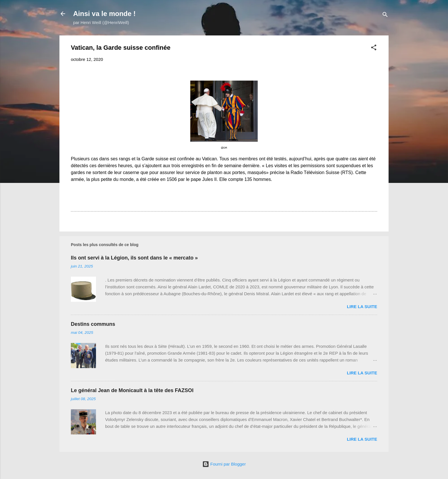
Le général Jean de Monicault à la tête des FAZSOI (132, 390)
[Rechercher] (385, 16)
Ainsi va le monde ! (104, 14)
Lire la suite (362, 307)
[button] (374, 48)
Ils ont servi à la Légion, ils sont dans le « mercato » (134, 258)
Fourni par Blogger (224, 464)
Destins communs (93, 324)
